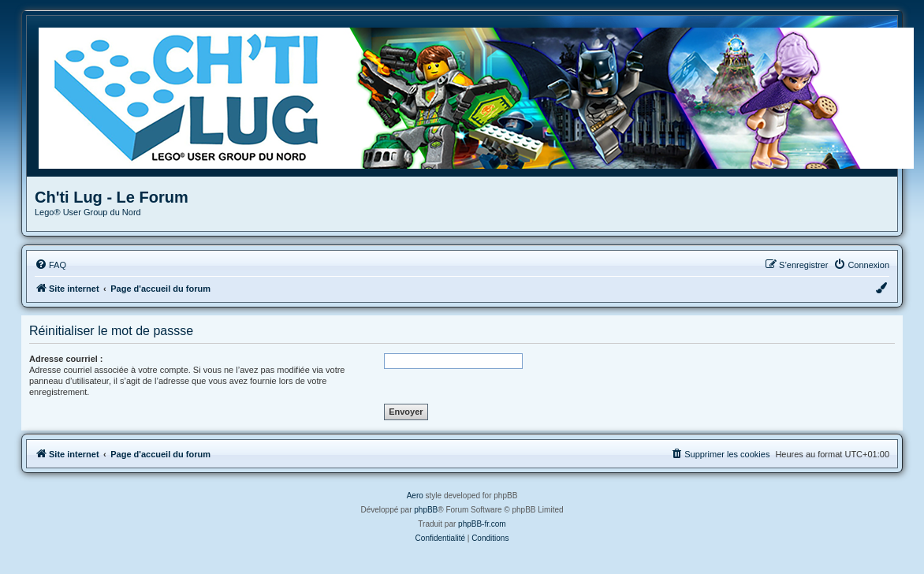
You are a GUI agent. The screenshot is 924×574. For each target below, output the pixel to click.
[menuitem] (50, 265)
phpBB (426, 510)
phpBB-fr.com (482, 524)
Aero (415, 496)
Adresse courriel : (66, 359)
